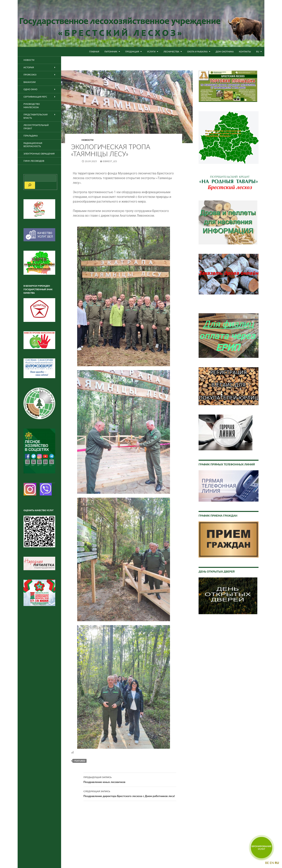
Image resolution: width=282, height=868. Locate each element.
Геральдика (31, 136)
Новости (87, 140)
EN (272, 863)
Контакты (245, 52)
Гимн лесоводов (34, 161)
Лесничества (171, 52)
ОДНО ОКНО (30, 89)
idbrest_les (110, 161)
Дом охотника (225, 52)
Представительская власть (36, 116)
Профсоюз (30, 75)
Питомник (111, 52)
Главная (94, 52)
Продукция (132, 52)
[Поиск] (30, 185)
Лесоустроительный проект (36, 127)
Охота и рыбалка (197, 52)
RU (258, 52)
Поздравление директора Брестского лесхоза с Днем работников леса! (130, 793)
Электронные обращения (39, 154)
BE (267, 863)
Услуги (151, 52)
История (29, 67)
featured (80, 761)
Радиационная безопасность (33, 145)
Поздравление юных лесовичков (130, 779)
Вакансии (30, 82)
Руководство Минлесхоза (32, 106)
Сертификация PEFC (35, 97)
